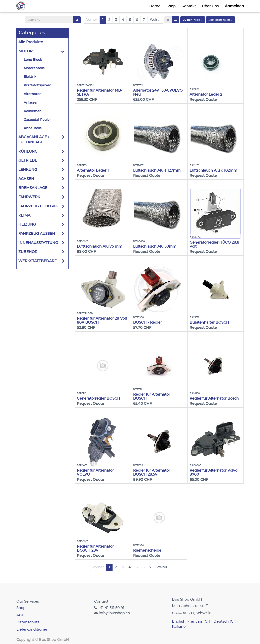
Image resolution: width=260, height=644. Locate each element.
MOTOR (25, 51)
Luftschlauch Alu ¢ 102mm (213, 170)
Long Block (33, 60)
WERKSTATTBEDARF (37, 261)
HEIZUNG (27, 224)
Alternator (32, 94)
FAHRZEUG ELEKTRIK (38, 206)
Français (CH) (199, 621)
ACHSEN (26, 179)
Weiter (155, 20)
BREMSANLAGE (33, 188)
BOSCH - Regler (147, 322)
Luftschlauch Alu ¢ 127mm (157, 170)
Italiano (179, 627)
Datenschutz (28, 622)
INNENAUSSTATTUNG (38, 243)
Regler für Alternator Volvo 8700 (213, 472)
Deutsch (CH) (226, 621)
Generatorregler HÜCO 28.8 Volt (214, 244)
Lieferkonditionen (32, 629)
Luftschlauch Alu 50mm (155, 246)
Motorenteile (34, 68)
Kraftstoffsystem (38, 85)
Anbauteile (33, 128)
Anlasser (31, 102)
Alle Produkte (31, 42)
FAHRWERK (29, 197)
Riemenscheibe (147, 550)
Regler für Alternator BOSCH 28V (95, 548)
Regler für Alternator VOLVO (95, 472)
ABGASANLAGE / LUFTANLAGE (34, 140)
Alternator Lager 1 (93, 170)
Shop (21, 608)
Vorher (92, 20)
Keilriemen (33, 111)
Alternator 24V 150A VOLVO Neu (158, 92)
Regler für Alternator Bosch (214, 398)
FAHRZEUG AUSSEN (37, 234)
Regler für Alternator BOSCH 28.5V (152, 472)
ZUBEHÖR (28, 252)
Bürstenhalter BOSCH (209, 322)
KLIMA (24, 215)
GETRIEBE (28, 160)
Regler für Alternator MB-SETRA (100, 92)
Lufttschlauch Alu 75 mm (100, 246)
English (179, 621)
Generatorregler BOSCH (98, 398)
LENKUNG (28, 170)
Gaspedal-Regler (37, 120)
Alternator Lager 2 (206, 94)
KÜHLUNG (28, 151)
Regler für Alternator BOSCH (152, 396)
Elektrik (30, 77)
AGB (20, 615)
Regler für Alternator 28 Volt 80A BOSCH (102, 320)
